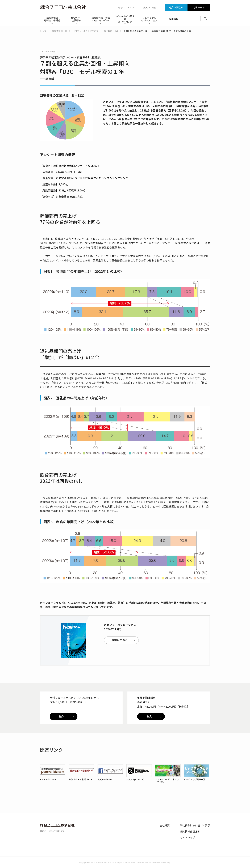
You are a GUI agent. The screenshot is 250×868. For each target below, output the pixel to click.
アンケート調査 (48, 51)
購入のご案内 (150, 7)
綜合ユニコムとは (127, 7)
